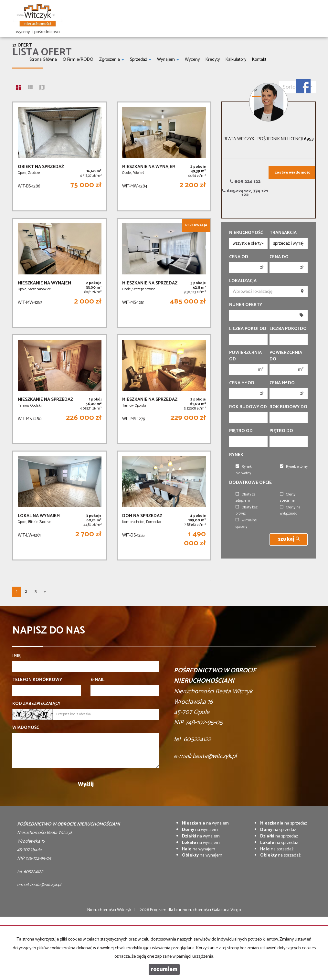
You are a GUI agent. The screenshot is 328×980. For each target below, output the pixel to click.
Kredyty (213, 60)
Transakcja (283, 233)
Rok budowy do (288, 407)
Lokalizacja (243, 281)
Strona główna (43, 60)
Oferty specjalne (288, 498)
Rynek (236, 455)
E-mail (97, 680)
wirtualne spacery (246, 523)
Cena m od (242, 383)
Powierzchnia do (286, 356)
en (266, 91)
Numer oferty (246, 305)
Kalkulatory (236, 60)
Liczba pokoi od (248, 329)
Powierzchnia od (245, 356)
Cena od (239, 257)
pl (256, 91)
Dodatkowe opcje (250, 483)
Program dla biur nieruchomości (181, 910)
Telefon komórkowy (37, 680)
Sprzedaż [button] (141, 60)
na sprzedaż (284, 823)
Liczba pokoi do (288, 329)
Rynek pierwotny (244, 470)
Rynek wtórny (294, 467)
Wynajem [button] (168, 60)
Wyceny (192, 60)
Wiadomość (26, 728)
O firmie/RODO (78, 60)
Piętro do (281, 431)
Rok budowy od (248, 407)
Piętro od (241, 431)
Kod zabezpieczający (36, 704)
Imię (16, 656)
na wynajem (205, 823)
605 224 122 (245, 182)
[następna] (45, 592)
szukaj (289, 539)
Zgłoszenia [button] (112, 60)
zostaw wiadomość (292, 173)
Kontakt (259, 60)
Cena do (279, 257)
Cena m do (282, 383)
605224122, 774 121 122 (245, 193)
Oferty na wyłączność (290, 511)
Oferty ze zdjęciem (246, 498)
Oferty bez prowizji (247, 511)
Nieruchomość (246, 233)
